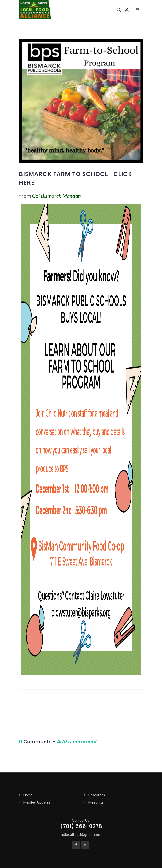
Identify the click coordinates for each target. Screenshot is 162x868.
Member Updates (37, 802)
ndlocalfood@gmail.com (81, 834)
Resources (97, 795)
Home (28, 795)
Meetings (96, 802)
